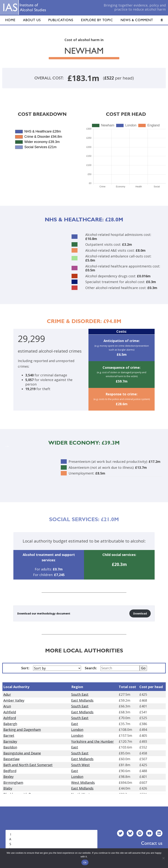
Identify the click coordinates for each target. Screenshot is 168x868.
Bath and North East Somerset (28, 765)
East (75, 724)
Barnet (9, 735)
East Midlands (82, 700)
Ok (85, 863)
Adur (7, 694)
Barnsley (10, 741)
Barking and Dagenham (22, 730)
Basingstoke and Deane (22, 753)
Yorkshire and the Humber (92, 741)
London (77, 730)
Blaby (8, 788)
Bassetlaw (11, 759)
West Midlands (83, 783)
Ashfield (10, 712)
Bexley (8, 777)
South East (80, 694)
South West (80, 765)
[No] (163, 858)
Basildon (10, 747)
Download (140, 613)
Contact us (152, 843)
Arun (7, 706)
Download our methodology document (44, 613)
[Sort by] (57, 668)
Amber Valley (14, 700)
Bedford (10, 771)
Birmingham (13, 783)
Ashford (10, 718)
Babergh (10, 724)
